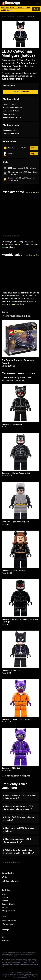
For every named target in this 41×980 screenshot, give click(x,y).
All (3, 934)
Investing (5, 898)
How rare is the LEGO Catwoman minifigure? (19, 830)
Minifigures (21, 16)
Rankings (11, 16)
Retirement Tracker (9, 921)
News (4, 894)
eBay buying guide (8, 924)
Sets (3, 937)
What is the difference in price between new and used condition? (19, 851)
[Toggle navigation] (38, 3)
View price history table (12, 236)
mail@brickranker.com (10, 881)
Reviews (5, 901)
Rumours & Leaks (8, 904)
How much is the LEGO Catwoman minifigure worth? (20, 797)
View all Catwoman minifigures (16, 776)
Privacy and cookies (9, 911)
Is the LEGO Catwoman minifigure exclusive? (19, 819)
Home (4, 16)
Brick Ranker (8, 873)
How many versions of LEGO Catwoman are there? (17, 841)
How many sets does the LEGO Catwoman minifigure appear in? (18, 808)
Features (5, 907)
